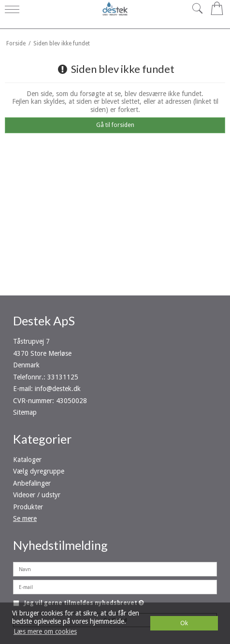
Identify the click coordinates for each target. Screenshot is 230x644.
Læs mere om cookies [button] (45, 631)
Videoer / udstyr (37, 495)
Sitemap (25, 412)
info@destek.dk (58, 389)
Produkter (28, 507)
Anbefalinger (32, 483)
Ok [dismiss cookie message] (184, 623)
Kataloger (27, 460)
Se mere (25, 518)
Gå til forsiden (115, 125)
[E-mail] (115, 587)
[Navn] (115, 569)
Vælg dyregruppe (39, 471)
